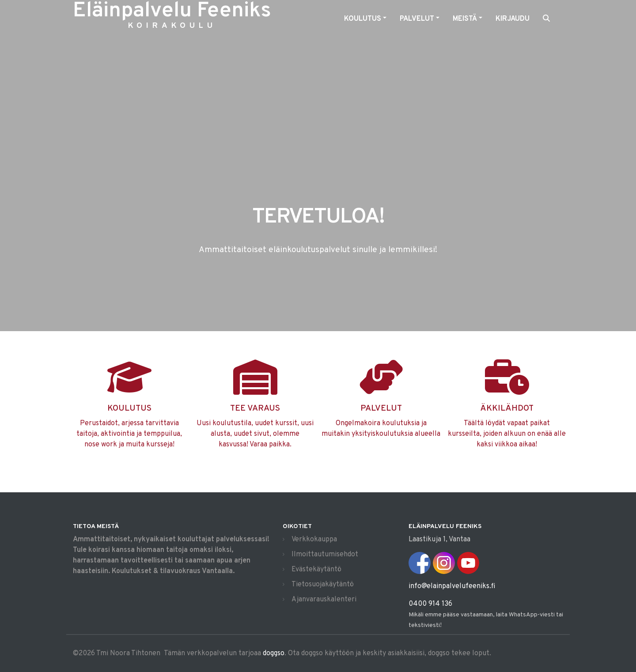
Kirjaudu (513, 19)
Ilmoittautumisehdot (325, 555)
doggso (274, 653)
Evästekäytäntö (316, 570)
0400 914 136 (430, 604)
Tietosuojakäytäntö (323, 585)
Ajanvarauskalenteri (324, 600)
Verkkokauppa (314, 540)
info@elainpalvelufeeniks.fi (452, 586)
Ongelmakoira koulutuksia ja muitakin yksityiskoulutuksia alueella (381, 411)
